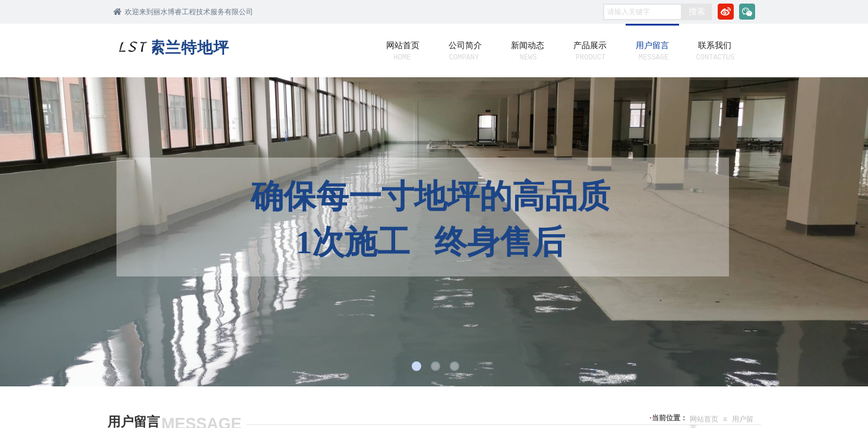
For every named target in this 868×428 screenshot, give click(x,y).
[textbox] (643, 12)
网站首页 (704, 419)
